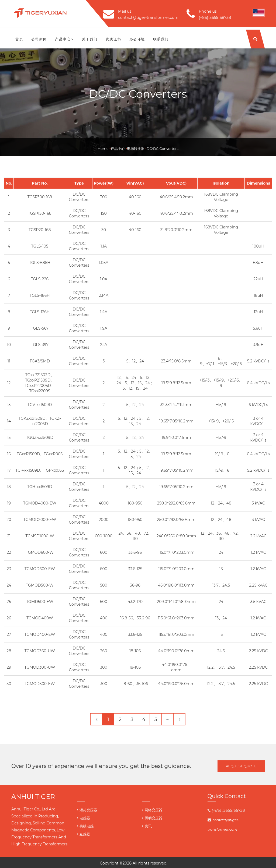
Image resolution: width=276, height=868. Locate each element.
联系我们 (161, 39)
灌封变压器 (88, 810)
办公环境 (137, 39)
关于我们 (90, 39)
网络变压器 (153, 810)
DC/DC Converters (163, 149)
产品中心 (64, 39)
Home (103, 149)
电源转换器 (136, 149)
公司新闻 (39, 39)
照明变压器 (153, 818)
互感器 (85, 834)
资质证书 (113, 39)
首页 (19, 39)
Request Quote (241, 766)
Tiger (172, 863)
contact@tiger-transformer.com (148, 17)
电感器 (85, 818)
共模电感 (87, 826)
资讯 (148, 826)
